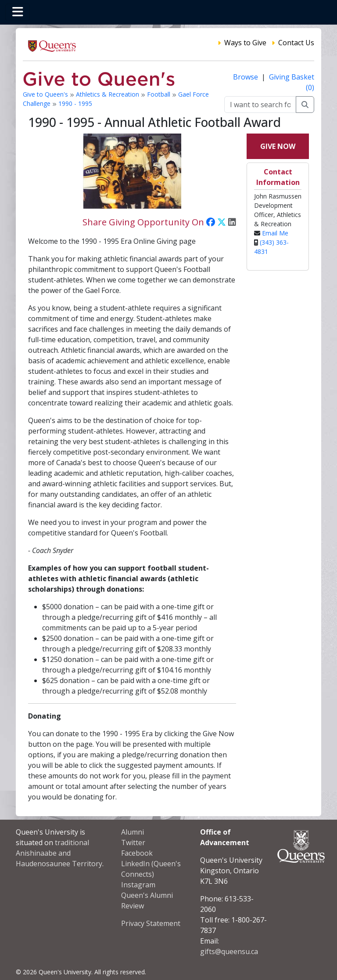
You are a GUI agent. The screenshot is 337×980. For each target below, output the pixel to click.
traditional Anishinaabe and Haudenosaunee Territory (59, 853)
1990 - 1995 (75, 103)
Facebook (137, 853)
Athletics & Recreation (108, 94)
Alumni (133, 832)
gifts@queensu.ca (229, 951)
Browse (246, 77)
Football (160, 94)
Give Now (278, 146)
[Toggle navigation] (18, 12)
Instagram (138, 885)
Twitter (133, 843)
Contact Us (296, 43)
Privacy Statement (151, 923)
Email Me (275, 233)
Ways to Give (245, 43)
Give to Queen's (46, 94)
